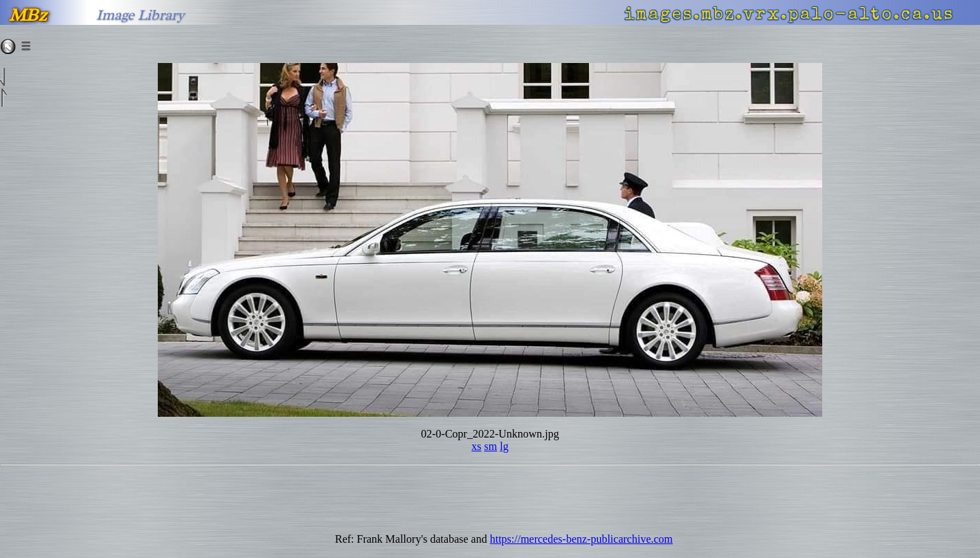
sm (491, 446)
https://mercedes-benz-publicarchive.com (581, 539)
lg (504, 446)
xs (476, 446)
